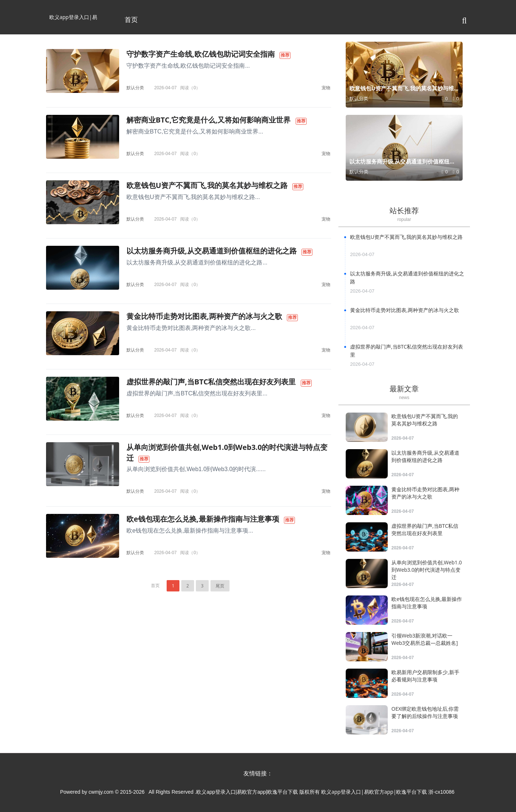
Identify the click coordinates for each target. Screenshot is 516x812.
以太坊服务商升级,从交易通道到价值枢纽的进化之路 (212, 251)
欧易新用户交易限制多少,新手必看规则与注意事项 (425, 676)
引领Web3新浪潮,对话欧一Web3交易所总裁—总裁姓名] (425, 639)
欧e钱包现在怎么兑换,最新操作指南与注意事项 (203, 519)
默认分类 (135, 88)
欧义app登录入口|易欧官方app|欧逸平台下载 (73, 24)
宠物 (326, 88)
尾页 (220, 586)
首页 (131, 19)
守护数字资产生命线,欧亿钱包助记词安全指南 (201, 54)
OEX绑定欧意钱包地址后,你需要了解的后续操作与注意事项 (425, 712)
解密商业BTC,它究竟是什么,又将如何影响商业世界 (208, 120)
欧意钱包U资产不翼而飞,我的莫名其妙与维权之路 (207, 185)
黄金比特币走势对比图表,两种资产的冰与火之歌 (204, 316)
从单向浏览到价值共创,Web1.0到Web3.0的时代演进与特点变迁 (427, 570)
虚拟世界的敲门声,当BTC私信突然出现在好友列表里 (211, 382)
